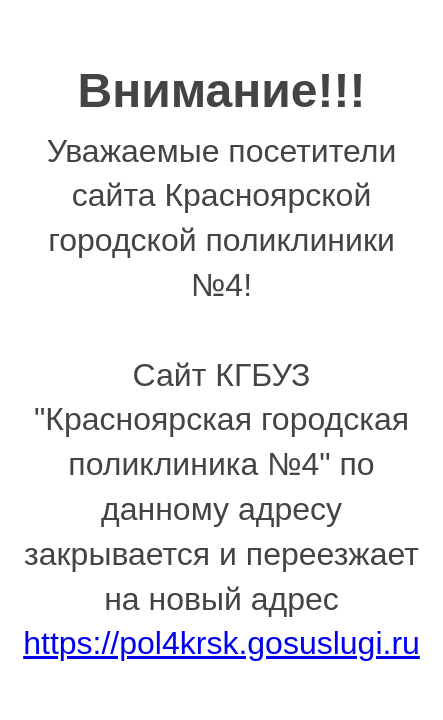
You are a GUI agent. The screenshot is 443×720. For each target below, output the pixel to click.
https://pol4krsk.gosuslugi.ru (221, 643)
